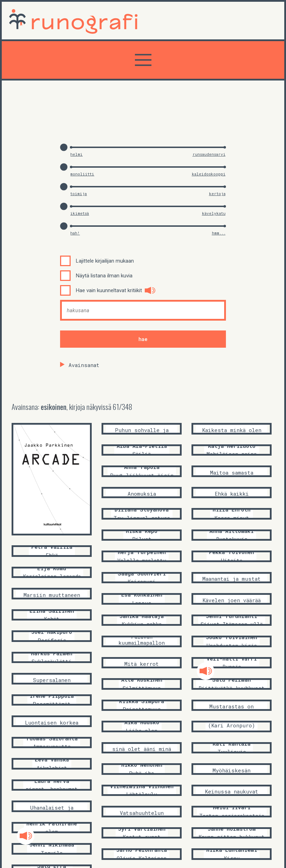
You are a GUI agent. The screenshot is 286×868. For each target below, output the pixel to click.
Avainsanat (84, 365)
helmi (76, 154)
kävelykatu (214, 213)
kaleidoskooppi (209, 174)
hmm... (219, 233)
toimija (79, 194)
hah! (75, 233)
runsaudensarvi (209, 154)
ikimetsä (80, 213)
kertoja (217, 194)
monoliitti (82, 174)
